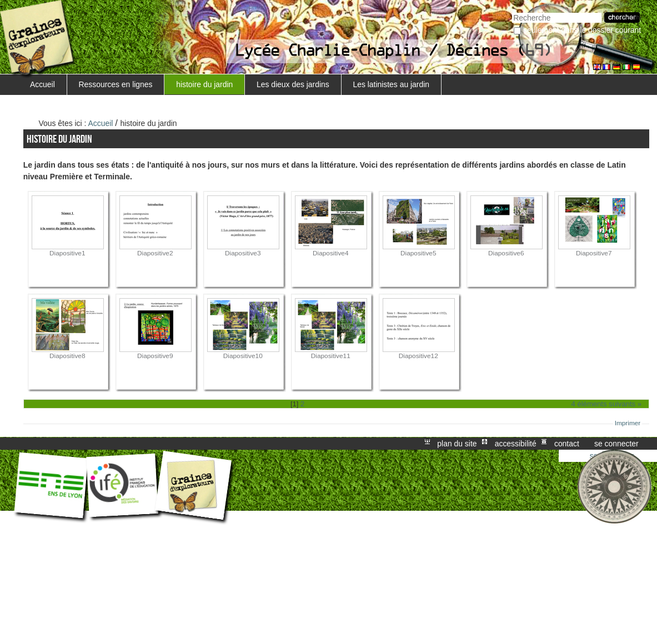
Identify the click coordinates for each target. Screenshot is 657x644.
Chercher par (512, 11)
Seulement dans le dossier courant (582, 30)
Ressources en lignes (116, 84)
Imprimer (628, 423)
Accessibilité (516, 444)
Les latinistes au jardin (391, 84)
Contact (567, 444)
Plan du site (457, 444)
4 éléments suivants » (607, 404)
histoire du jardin (204, 84)
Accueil (42, 84)
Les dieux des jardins (293, 84)
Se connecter (616, 444)
